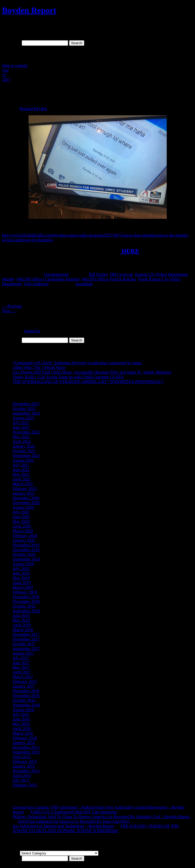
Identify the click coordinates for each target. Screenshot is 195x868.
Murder (8, 279)
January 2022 (24, 446)
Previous (12, 306)
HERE (130, 251)
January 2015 (24, 766)
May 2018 (21, 620)
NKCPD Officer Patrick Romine (109, 279)
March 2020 (23, 531)
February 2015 (25, 761)
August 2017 (23, 653)
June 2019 (21, 573)
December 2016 (26, 691)
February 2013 (25, 785)
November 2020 (26, 503)
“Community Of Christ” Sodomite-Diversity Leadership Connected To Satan (77, 363)
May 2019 (21, 578)
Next (9, 311)
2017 (6, 80)
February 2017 (25, 681)
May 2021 (21, 474)
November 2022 (26, 432)
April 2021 (22, 479)
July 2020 (21, 512)
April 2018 (22, 625)
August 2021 (23, 460)
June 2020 (21, 517)
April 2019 (22, 583)
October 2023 (24, 409)
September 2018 (26, 611)
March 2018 (23, 630)
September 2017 (26, 649)
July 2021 (21, 465)
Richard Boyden (33, 109)
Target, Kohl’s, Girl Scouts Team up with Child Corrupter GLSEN (68, 377)
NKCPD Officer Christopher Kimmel (48, 279)
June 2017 (21, 663)
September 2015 (26, 752)
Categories (11, 853)
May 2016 (21, 724)
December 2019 (26, 545)
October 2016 (24, 700)
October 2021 (24, 451)
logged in (32, 331)
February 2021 (25, 489)
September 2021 (26, 456)
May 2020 (21, 521)
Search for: (11, 43)
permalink (84, 284)
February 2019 (25, 592)
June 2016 (21, 719)
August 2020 (23, 507)
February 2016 (25, 738)
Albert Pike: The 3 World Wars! (39, 367)
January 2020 (24, 540)
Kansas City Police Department (161, 274)
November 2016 (26, 696)
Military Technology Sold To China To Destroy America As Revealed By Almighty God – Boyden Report (101, 817)
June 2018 (21, 616)
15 (4, 75)
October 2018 (24, 606)
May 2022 (21, 437)
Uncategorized (56, 274)
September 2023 (26, 413)
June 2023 (21, 427)
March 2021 (23, 484)
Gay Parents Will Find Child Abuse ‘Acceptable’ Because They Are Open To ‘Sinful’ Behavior (92, 372)
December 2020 (26, 498)
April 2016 (22, 729)
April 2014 (22, 776)
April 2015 (22, 757)
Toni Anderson (36, 284)
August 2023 (23, 418)
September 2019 (26, 559)
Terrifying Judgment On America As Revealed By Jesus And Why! (74, 821)
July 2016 (21, 714)
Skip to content (15, 65)
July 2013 (21, 780)
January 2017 (24, 686)
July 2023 (21, 423)
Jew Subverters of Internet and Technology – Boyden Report (63, 826)
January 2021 (24, 493)
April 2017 (22, 672)
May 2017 (21, 667)
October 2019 (24, 554)
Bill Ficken (98, 274)
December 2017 (26, 634)
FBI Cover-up (121, 274)
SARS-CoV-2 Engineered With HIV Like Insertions (74, 812)
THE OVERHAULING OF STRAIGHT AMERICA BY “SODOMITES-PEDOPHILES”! (88, 382)
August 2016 (23, 710)
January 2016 (24, 743)
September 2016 (26, 705)
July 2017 (21, 658)
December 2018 (26, 597)
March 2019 (23, 587)
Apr (5, 70)
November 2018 (26, 601)
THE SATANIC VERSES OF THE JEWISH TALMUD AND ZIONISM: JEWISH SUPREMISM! (96, 828)
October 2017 (24, 644)
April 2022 (22, 441)
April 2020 (22, 526)
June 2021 (21, 470)
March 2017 (23, 677)
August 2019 (23, 564)
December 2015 (26, 747)
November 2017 (26, 639)
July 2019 (21, 569)
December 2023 (26, 404)
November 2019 (26, 550)
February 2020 (25, 536)
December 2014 (26, 771)
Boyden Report (29, 10)
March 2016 (23, 733)
